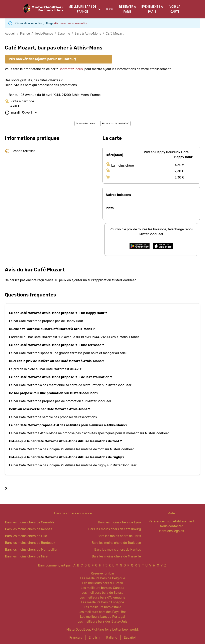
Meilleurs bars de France (82, 9)
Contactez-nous (71, 69)
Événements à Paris (152, 9)
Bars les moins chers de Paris (119, 536)
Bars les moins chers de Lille (26, 536)
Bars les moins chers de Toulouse (116, 543)
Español (130, 637)
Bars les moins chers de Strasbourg (115, 529)
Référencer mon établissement (171, 521)
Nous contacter (171, 526)
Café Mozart (115, 34)
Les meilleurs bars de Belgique (102, 578)
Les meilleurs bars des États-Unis (102, 621)
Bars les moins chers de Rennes (29, 529)
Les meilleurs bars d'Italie (102, 607)
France (25, 34)
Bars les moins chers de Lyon (119, 522)
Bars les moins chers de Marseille (116, 556)
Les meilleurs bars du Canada (102, 588)
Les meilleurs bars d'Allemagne (103, 597)
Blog (110, 9)
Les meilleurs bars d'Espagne (102, 602)
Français (76, 637)
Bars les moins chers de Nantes (118, 550)
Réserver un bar (102, 573)
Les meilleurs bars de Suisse (102, 593)
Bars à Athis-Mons (88, 34)
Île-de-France (44, 34)
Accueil (10, 34)
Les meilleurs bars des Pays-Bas (102, 612)
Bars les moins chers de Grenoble (30, 522)
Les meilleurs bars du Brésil (103, 583)
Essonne (64, 34)
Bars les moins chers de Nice (26, 556)
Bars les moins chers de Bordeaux (30, 543)
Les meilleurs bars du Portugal (103, 617)
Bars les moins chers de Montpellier (31, 550)
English (94, 637)
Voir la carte (175, 9)
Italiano (112, 637)
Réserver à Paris (128, 9)
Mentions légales (171, 531)
